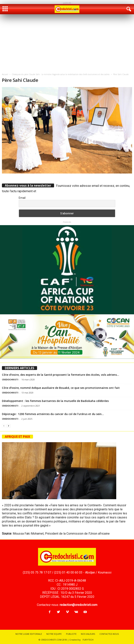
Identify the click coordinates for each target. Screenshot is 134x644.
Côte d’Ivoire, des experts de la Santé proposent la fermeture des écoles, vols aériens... (61, 375)
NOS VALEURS (88, 634)
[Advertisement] (67, 43)
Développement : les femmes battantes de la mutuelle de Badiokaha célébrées (55, 401)
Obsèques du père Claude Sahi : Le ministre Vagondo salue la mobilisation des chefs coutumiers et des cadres (61, 74)
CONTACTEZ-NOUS (109, 634)
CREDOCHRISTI (10, 379)
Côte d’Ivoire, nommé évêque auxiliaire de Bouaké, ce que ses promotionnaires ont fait (61, 388)
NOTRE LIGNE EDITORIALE (29, 634)
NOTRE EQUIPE (54, 634)
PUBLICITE (71, 634)
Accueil (5, 74)
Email (22, 198)
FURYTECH (88, 640)
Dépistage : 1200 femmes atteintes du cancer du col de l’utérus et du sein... (53, 414)
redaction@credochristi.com (78, 605)
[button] (128, 9)
